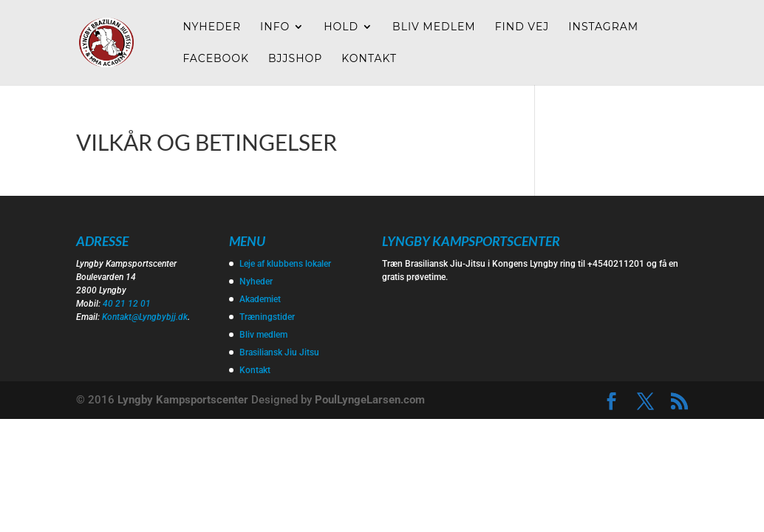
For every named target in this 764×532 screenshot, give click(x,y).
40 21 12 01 (127, 304)
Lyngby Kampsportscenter (183, 400)
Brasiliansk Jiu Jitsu (279, 352)
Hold (341, 27)
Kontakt (369, 59)
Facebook (216, 59)
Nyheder (212, 27)
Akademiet (260, 299)
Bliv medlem (434, 27)
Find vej (522, 27)
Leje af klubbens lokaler (285, 264)
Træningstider (267, 317)
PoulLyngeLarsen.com (370, 400)
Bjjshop (295, 59)
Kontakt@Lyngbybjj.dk (145, 317)
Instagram (603, 27)
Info (275, 27)
